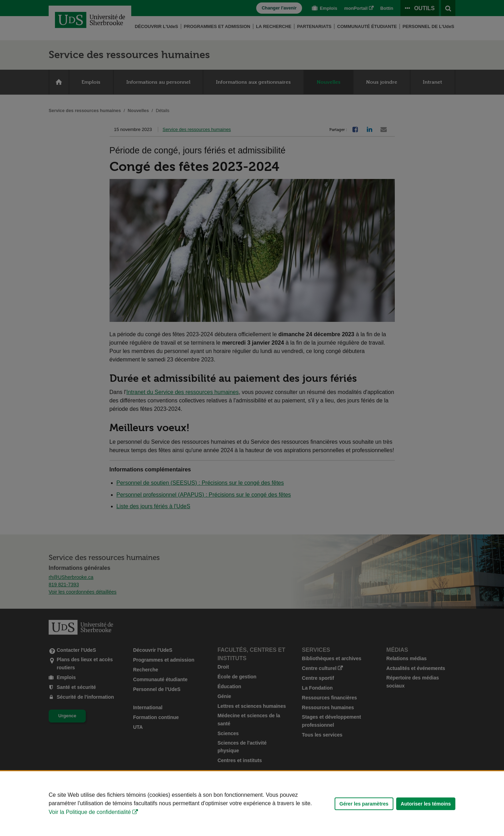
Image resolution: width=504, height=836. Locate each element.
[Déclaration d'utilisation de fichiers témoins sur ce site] (252, 804)
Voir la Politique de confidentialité (90, 812)
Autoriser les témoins (426, 804)
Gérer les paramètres (364, 804)
